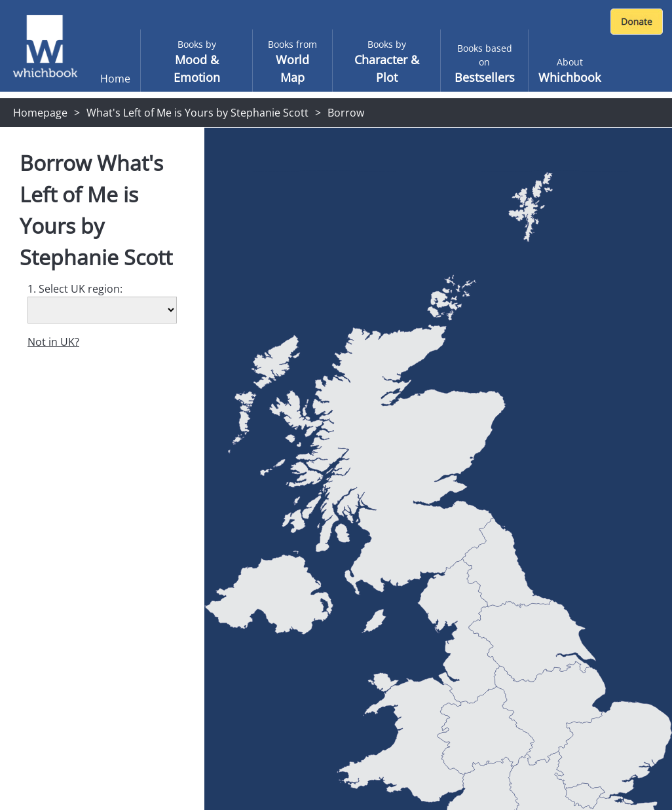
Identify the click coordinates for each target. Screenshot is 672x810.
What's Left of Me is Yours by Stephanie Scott (197, 113)
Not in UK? (53, 342)
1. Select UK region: (75, 289)
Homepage (40, 113)
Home (115, 79)
